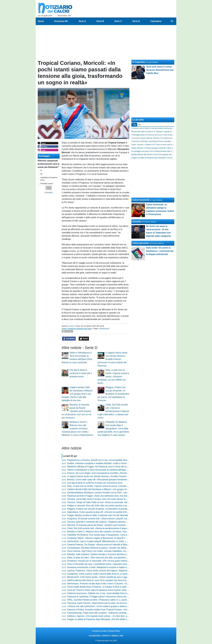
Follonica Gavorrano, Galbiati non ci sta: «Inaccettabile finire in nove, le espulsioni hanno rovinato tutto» (117, 593)
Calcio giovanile (140, 243)
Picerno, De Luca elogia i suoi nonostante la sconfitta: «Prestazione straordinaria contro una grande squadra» (120, 473)
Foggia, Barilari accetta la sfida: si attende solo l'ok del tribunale (98, 515)
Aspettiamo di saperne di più (49, 179)
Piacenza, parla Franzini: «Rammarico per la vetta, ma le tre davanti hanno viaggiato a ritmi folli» (114, 603)
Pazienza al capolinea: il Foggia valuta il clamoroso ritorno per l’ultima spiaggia (105, 597)
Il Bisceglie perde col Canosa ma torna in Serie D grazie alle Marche (158, 135)
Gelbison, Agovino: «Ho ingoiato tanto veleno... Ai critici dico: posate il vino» (103, 616)
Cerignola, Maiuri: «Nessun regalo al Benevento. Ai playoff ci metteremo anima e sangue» (110, 538)
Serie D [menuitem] (136, 21)
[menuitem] (172, 21)
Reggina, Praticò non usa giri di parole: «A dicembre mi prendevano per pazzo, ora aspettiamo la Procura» (113, 394)
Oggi (134, 125)
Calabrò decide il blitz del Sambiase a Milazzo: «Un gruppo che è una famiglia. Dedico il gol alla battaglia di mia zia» (77, 394)
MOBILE (115, 636)
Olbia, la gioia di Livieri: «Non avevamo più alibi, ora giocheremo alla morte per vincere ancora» (113, 558)
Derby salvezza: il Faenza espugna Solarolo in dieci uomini (154, 148)
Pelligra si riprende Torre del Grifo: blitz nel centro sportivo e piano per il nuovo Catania (109, 506)
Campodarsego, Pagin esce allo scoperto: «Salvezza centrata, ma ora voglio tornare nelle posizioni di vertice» (120, 613)
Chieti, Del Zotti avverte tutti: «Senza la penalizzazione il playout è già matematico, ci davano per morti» (113, 411)
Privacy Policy (114, 631)
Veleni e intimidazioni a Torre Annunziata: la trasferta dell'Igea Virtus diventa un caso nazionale (112, 470)
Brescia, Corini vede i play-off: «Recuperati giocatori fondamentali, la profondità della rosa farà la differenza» (119, 480)
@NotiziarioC (104, 329)
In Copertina (139, 62)
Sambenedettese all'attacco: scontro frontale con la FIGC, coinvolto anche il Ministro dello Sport (113, 493)
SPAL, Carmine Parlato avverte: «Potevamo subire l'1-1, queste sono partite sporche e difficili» (112, 600)
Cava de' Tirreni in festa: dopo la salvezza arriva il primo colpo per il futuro (103, 590)
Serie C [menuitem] (118, 21)
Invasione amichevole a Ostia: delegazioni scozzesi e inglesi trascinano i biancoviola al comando (114, 567)
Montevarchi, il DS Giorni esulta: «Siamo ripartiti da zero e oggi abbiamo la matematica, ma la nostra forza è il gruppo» (124, 577)
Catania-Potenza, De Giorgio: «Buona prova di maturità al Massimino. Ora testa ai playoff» (111, 545)
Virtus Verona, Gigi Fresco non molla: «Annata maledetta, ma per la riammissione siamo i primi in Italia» (117, 551)
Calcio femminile (141, 200)
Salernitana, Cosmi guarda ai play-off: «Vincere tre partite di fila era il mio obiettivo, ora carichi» (113, 512)
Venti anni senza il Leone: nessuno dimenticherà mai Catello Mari (160, 70)
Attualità (137, 222)
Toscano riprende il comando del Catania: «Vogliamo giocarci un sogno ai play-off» (107, 522)
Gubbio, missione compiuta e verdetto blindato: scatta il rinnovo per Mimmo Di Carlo (107, 463)
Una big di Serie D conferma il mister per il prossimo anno (81, 373)
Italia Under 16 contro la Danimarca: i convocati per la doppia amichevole (160, 251)
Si (41, 170)
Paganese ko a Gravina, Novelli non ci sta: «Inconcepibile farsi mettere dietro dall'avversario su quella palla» (119, 460)
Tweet (84, 339)
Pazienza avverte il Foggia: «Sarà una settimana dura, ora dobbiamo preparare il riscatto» (110, 496)
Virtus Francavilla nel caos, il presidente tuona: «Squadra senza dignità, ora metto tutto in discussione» (116, 564)
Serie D (72, 326)
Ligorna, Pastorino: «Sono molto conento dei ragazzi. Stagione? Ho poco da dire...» (107, 571)
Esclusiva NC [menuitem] (61, 21)
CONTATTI (106, 636)
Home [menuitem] (41, 21)
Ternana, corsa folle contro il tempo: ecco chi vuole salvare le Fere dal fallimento (105, 499)
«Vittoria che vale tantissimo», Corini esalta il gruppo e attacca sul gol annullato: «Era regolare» (113, 606)
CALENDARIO (94, 636)
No (42, 174)
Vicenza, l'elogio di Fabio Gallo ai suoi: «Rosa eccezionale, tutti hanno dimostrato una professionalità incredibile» (121, 502)
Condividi (69, 339)
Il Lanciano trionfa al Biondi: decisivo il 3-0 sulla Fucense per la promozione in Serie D (164, 138)
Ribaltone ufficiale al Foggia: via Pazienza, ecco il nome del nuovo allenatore (104, 467)
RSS (121, 636)
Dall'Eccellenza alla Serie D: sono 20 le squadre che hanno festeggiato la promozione (108, 580)
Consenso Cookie (99, 631)
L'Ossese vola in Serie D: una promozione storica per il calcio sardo (157, 128)
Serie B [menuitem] (100, 21)
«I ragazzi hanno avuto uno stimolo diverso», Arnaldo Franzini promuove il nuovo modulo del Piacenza (112, 359)
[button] (49, 188)
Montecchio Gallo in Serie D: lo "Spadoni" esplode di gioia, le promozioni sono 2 (162, 132)
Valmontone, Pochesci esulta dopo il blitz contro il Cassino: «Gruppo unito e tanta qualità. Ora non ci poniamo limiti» (123, 584)
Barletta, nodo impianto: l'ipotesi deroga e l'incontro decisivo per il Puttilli (102, 554)
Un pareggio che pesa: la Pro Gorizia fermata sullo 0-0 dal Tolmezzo (158, 151)
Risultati (49, 192)
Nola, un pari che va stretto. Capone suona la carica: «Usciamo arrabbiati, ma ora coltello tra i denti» (113, 377)
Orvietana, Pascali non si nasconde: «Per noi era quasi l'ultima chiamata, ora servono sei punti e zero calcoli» (120, 561)
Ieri (140, 125)
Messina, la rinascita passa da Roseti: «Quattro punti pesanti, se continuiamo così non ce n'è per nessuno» (77, 411)
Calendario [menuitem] (156, 21)
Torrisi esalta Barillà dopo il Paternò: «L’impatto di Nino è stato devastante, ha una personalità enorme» (116, 587)
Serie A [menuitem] (82, 21)
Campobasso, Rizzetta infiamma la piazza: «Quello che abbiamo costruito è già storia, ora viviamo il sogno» (119, 548)
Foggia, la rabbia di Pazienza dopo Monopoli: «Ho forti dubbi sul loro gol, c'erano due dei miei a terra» (116, 619)
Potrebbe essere (47, 184)
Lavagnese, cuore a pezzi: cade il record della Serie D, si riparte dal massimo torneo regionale (112, 574)
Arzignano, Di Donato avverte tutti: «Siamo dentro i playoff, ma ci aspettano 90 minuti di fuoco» (112, 519)
